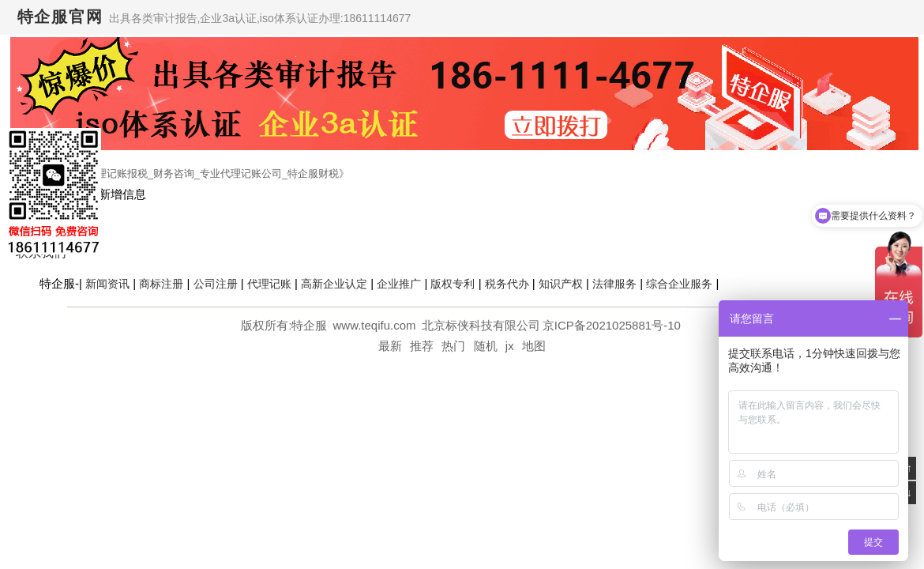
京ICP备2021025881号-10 (612, 325)
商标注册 (161, 284)
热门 (453, 346)
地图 (534, 346)
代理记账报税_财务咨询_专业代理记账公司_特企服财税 (213, 173)
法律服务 (614, 284)
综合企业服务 (679, 284)
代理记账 (269, 284)
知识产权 (561, 284)
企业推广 (399, 284)
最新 (390, 346)
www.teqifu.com (376, 325)
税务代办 (507, 284)
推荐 (422, 346)
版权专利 (453, 284)
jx (510, 346)
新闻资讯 (107, 284)
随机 (486, 346)
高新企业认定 (334, 284)
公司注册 (216, 284)
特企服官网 (60, 17)
